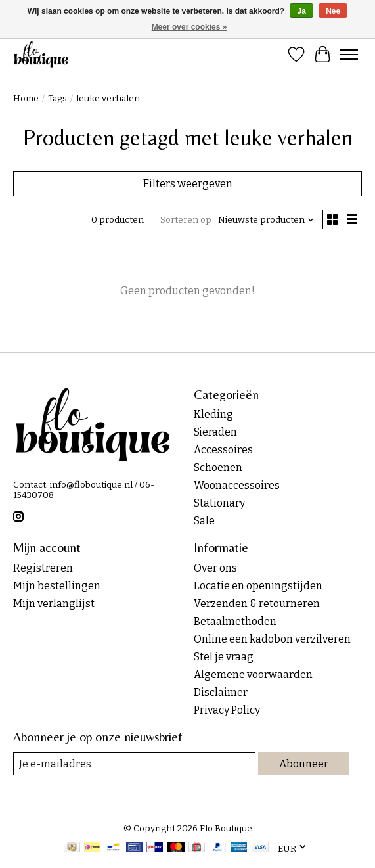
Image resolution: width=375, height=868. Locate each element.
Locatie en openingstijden (258, 586)
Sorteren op (186, 220)
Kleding (213, 414)
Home (26, 99)
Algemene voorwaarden (253, 674)
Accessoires (223, 450)
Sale (204, 521)
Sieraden (215, 432)
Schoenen (218, 468)
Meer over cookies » (189, 27)
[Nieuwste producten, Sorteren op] (266, 220)
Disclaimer (221, 692)
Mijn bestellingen (57, 586)
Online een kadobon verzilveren (272, 639)
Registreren (43, 568)
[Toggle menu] (349, 55)
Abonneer (304, 764)
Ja (301, 11)
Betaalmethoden (235, 621)
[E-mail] (134, 764)
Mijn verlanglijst (54, 604)
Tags (57, 99)
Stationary (219, 503)
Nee (333, 11)
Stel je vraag (224, 657)
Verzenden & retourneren (257, 604)
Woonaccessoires (237, 485)
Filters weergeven (188, 184)
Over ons (215, 568)
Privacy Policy (227, 710)
